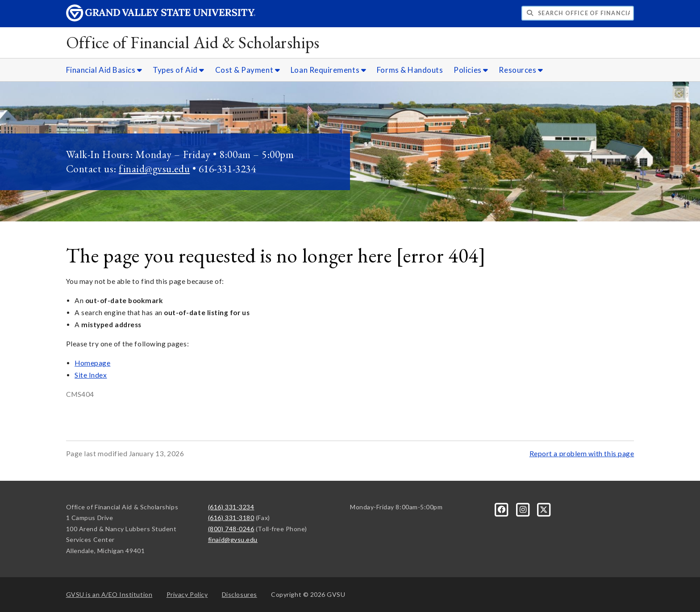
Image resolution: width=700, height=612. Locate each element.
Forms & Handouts (410, 70)
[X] (544, 509)
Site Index (91, 375)
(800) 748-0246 (231, 529)
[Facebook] (502, 509)
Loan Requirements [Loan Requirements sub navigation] (328, 70)
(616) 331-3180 (231, 518)
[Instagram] (523, 509)
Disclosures (240, 594)
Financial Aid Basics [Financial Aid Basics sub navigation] (104, 70)
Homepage (92, 363)
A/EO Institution (109, 594)
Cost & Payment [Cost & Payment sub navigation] (248, 70)
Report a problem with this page (582, 454)
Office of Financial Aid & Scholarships (193, 42)
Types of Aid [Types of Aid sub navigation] (179, 70)
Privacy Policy (187, 594)
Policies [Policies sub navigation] (471, 70)
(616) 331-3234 (231, 507)
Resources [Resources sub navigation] (521, 70)
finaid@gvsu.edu (154, 169)
